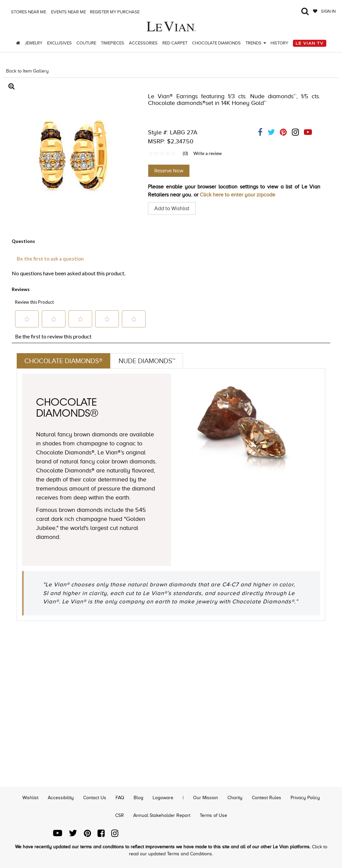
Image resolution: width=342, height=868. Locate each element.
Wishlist (30, 798)
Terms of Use (213, 815)
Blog (138, 798)
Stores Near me (28, 12)
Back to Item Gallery (27, 71)
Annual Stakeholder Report (162, 815)
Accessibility (61, 798)
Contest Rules (267, 798)
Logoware (163, 798)
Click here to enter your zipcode (237, 195)
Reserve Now (169, 171)
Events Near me (68, 12)
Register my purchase (115, 12)
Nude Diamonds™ (147, 361)
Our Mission (206, 798)
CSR (120, 815)
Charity (235, 798)
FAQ (120, 798)
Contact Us (95, 798)
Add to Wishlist (172, 208)
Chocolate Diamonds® (63, 361)
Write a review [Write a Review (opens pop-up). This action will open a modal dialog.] (208, 153)
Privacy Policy (305, 798)
